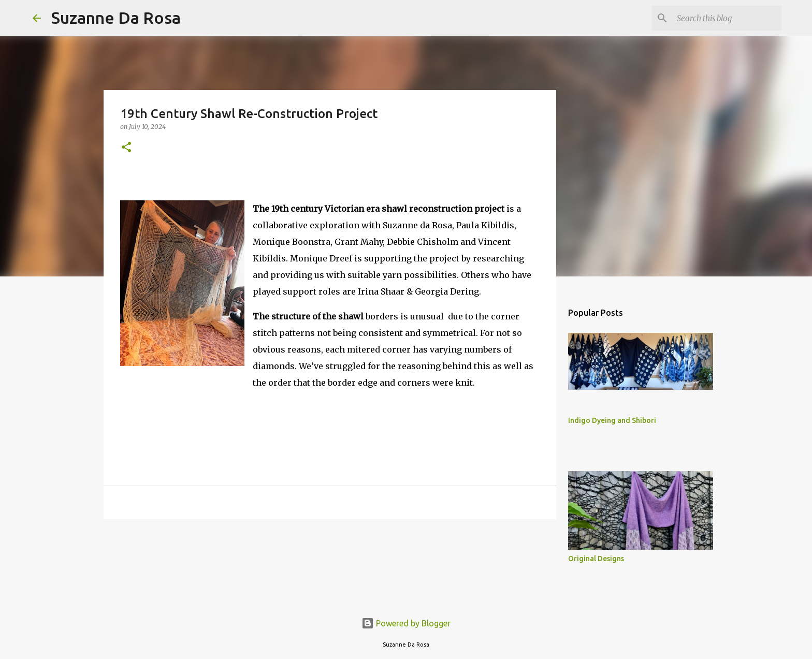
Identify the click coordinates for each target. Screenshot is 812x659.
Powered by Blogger (406, 623)
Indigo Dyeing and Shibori (612, 420)
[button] (126, 148)
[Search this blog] (727, 18)
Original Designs (596, 559)
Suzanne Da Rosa (116, 18)
